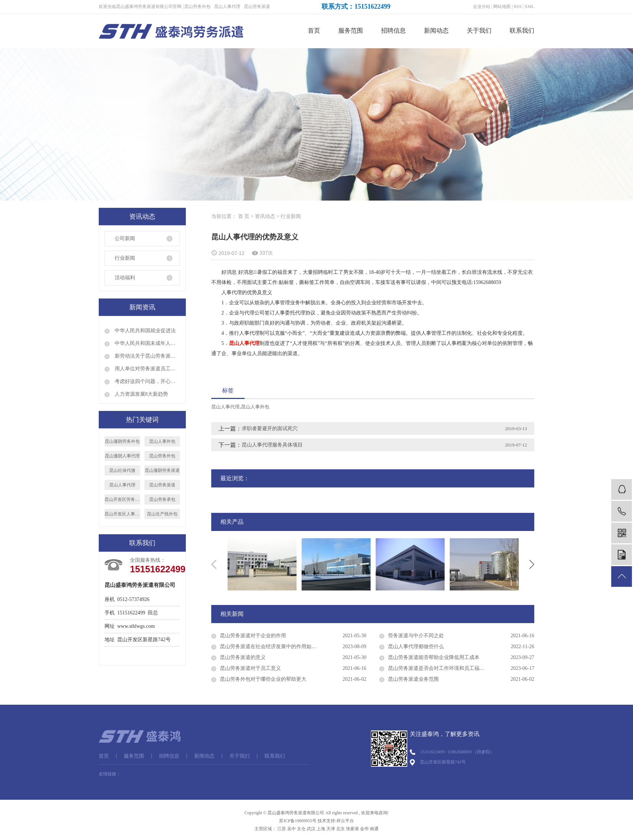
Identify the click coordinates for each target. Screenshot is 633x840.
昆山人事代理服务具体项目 (272, 445)
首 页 (244, 216)
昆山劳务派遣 (257, 7)
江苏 (282, 829)
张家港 (352, 829)
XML (529, 7)
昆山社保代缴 (122, 470)
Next (532, 564)
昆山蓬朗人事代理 (122, 456)
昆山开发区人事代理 (122, 514)
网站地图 (502, 7)
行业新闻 (125, 258)
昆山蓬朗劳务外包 (122, 441)
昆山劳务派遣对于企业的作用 (253, 636)
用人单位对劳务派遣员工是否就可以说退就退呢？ (147, 369)
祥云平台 (345, 821)
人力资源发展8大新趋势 (141, 394)
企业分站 (482, 7)
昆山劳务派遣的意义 (243, 657)
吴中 (291, 829)
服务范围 (351, 31)
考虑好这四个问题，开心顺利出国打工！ (147, 381)
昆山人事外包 (162, 441)
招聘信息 (393, 31)
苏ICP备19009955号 (298, 821)
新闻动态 (436, 31)
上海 (321, 829)
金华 (364, 829)
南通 (374, 829)
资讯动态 (265, 216)
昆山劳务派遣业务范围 (413, 679)
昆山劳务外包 (197, 7)
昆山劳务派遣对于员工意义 (250, 668)
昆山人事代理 (227, 7)
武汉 (311, 829)
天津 (331, 829)
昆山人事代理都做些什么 (416, 647)
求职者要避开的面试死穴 (270, 429)
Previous (214, 564)
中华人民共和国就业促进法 (144, 331)
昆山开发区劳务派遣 (122, 499)
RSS (518, 7)
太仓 (301, 829)
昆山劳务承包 (162, 499)
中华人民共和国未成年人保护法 (147, 343)
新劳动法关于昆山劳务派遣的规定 (147, 356)
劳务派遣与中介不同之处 (416, 636)
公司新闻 (125, 238)
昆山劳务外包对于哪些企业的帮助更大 (263, 679)
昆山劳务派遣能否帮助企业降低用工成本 (434, 657)
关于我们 (479, 31)
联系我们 (522, 31)
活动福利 (125, 278)
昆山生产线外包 (162, 514)
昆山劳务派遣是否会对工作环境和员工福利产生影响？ (449, 668)
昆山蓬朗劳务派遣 (162, 470)
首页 (314, 31)
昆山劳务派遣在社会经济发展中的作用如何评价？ (276, 647)
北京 (340, 829)
